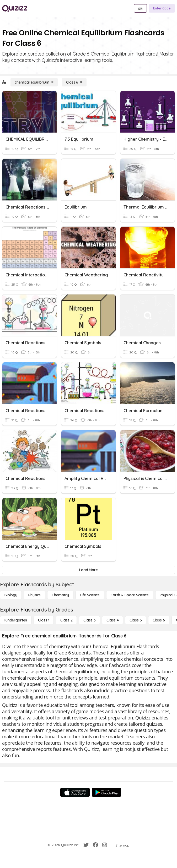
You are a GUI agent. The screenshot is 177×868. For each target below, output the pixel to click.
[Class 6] (74, 82)
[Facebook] (95, 845)
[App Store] (75, 792)
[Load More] (89, 570)
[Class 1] (44, 620)
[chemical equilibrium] (34, 82)
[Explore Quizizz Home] (15, 8)
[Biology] (11, 595)
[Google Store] (106, 792)
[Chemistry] (60, 595)
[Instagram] (105, 845)
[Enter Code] (162, 8)
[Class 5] (136, 620)
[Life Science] (90, 595)
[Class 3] (89, 620)
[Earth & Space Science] (130, 595)
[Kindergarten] (16, 620)
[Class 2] (66, 620)
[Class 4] (112, 620)
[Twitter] (86, 845)
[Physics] (34, 595)
